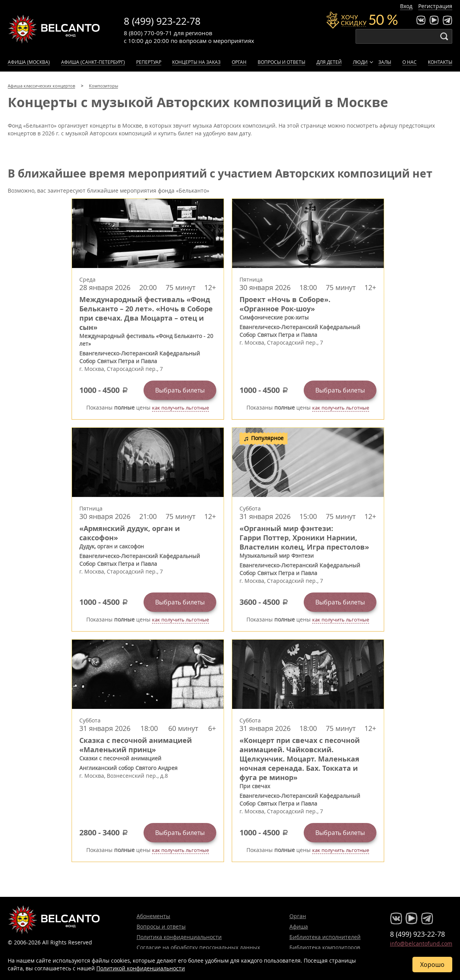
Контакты (440, 62)
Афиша (299, 926)
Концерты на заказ (196, 62)
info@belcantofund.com (421, 943)
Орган (239, 62)
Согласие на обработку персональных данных (198, 947)
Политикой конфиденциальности (141, 968)
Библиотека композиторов (325, 947)
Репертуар (149, 62)
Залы (385, 62)
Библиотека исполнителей (325, 937)
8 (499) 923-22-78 (162, 21)
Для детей (329, 62)
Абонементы (153, 916)
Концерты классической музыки (54, 29)
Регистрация (435, 6)
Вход (406, 6)
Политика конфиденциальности (179, 937)
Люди (360, 62)
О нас (410, 62)
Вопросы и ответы (281, 62)
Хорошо (432, 965)
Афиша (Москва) (29, 62)
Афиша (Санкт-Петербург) (93, 62)
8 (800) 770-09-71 (148, 33)
